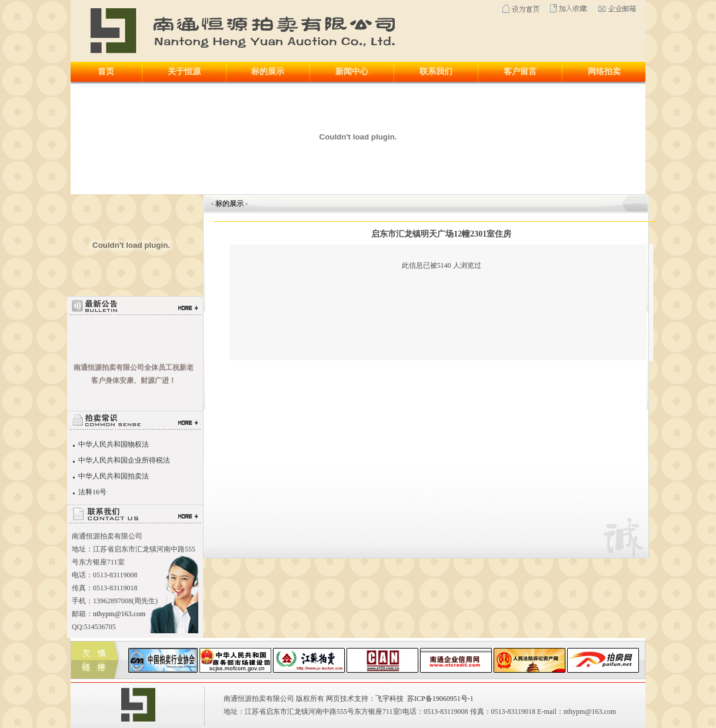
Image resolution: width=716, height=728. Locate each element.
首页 (106, 72)
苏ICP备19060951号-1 (440, 699)
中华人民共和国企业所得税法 (123, 460)
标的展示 (268, 72)
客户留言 (520, 72)
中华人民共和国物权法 (113, 444)
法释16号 (91, 492)
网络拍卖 (604, 72)
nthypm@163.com (119, 614)
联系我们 (436, 72)
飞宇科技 (389, 699)
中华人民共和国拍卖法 (113, 476)
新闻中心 (352, 72)
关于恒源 (184, 72)
